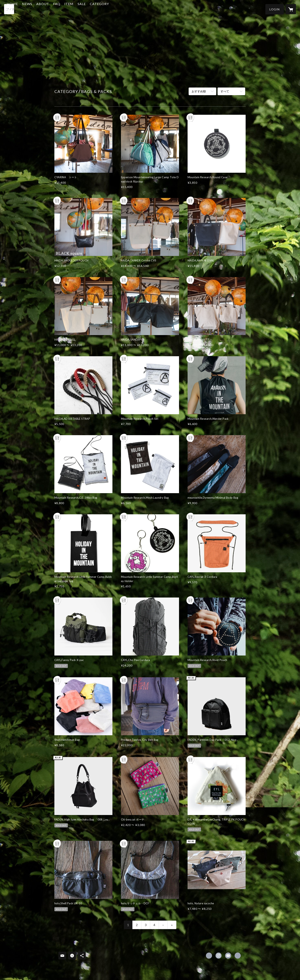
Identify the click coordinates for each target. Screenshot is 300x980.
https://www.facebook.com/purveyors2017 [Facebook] (209, 956)
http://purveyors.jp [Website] (238, 956)
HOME (32, 9)
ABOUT (62, 9)
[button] (275, 9)
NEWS (47, 9)
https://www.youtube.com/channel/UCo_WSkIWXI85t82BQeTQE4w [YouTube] (228, 956)
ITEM (89, 9)
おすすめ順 (199, 91)
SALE (101, 9)
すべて (225, 91)
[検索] (9, 9)
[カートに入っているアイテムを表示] (291, 9)
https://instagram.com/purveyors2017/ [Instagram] (219, 956)
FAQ (76, 9)
